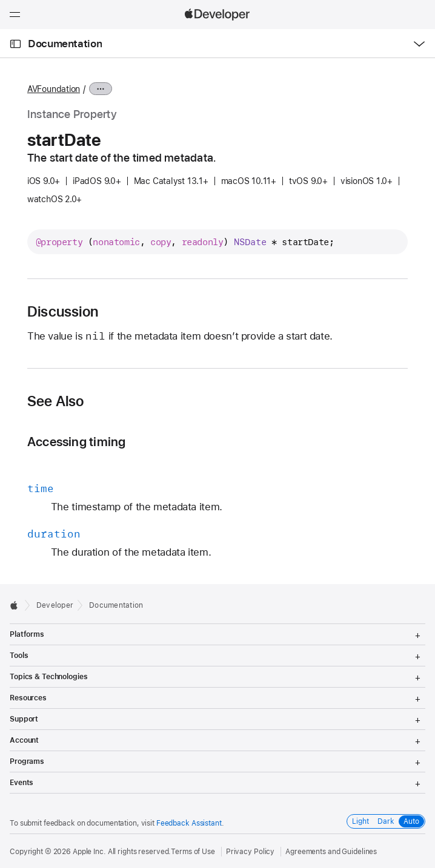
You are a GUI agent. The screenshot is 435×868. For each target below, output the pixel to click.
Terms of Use (193, 852)
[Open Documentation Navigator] (15, 44)
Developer (55, 605)
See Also (56, 401)
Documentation (65, 44)
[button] (0, 0)
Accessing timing (77, 442)
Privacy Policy (250, 852)
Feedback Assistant (189, 823)
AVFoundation (54, 89)
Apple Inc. (89, 852)
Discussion (63, 312)
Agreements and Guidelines (331, 852)
